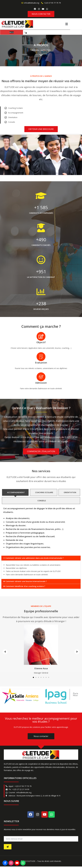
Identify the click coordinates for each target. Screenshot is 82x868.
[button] (79, 25)
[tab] (15, 494)
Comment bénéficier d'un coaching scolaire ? (25, 588)
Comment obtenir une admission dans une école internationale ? (34, 560)
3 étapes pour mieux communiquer (37, 34)
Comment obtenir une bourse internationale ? (26, 583)
